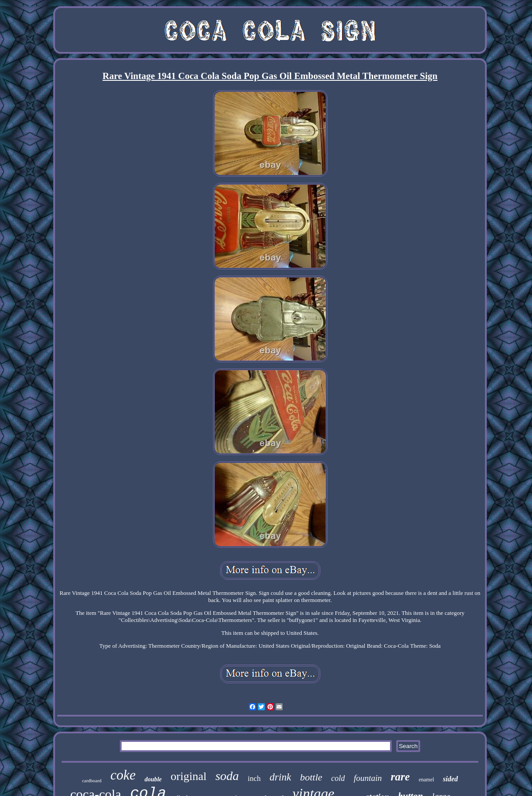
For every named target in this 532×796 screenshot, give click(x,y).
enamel (427, 780)
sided (450, 779)
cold (338, 778)
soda (227, 776)
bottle (311, 777)
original (189, 776)
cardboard (92, 780)
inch (254, 778)
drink (281, 777)
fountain (368, 778)
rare (400, 777)
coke (123, 775)
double (153, 779)
